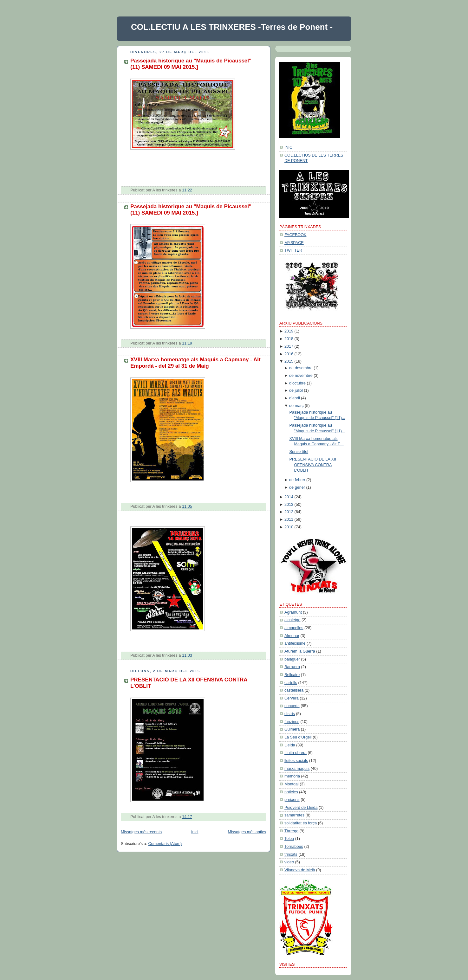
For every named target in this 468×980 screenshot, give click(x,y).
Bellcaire (292, 675)
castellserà (294, 690)
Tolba (289, 839)
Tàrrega (291, 831)
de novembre (301, 376)
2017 (289, 346)
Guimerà (292, 729)
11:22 (187, 190)
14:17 (187, 817)
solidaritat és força (301, 823)
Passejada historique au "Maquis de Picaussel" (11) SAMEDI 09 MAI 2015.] (191, 64)
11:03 (187, 655)
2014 (289, 497)
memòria (292, 776)
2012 (289, 512)
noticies (291, 792)
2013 (289, 505)
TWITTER (293, 250)
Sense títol (299, 452)
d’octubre (297, 383)
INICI (289, 147)
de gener (297, 487)
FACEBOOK (295, 235)
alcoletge (292, 620)
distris (290, 714)
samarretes (294, 815)
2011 (289, 519)
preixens (292, 800)
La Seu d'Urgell (298, 737)
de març (296, 406)
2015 (289, 361)
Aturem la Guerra (300, 651)
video (289, 862)
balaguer (292, 659)
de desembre (301, 368)
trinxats (291, 854)
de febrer (297, 480)
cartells (291, 683)
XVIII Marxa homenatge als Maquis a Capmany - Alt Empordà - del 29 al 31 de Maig (195, 363)
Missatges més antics (247, 832)
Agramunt (293, 612)
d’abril (295, 398)
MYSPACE (294, 243)
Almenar (292, 636)
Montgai (292, 784)
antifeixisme (295, 643)
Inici (195, 832)
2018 (289, 339)
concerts (292, 706)
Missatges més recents (141, 832)
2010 (289, 527)
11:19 (187, 343)
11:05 (187, 506)
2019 (289, 331)
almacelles (294, 628)
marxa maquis (297, 769)
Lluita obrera (296, 753)
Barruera (292, 667)
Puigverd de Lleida (301, 808)
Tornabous (294, 847)
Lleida (290, 745)
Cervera (292, 698)
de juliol (296, 390)
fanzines (292, 722)
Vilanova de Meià (300, 870)
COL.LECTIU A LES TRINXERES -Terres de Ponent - (232, 27)
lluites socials (296, 761)
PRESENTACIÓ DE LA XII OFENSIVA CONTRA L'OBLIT (313, 465)
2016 (289, 354)
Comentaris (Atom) (165, 844)
